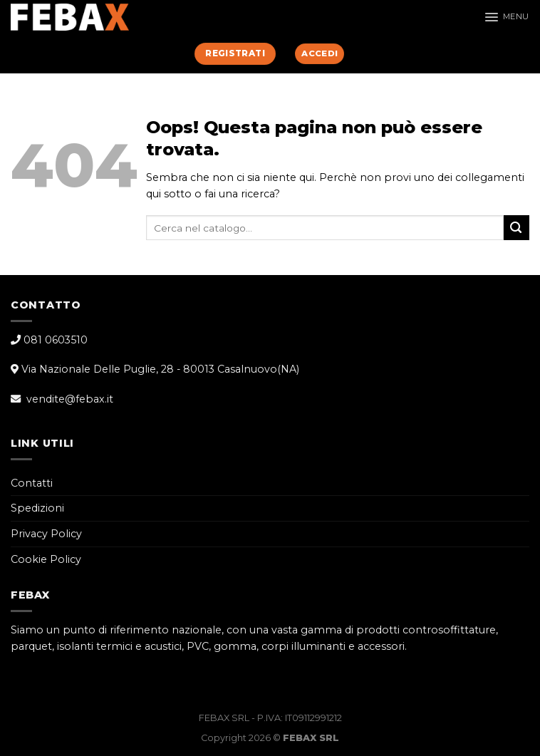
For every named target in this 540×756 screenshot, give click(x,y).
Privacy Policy (46, 534)
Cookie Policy (46, 559)
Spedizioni (37, 508)
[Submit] (516, 228)
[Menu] (507, 17)
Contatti (32, 483)
